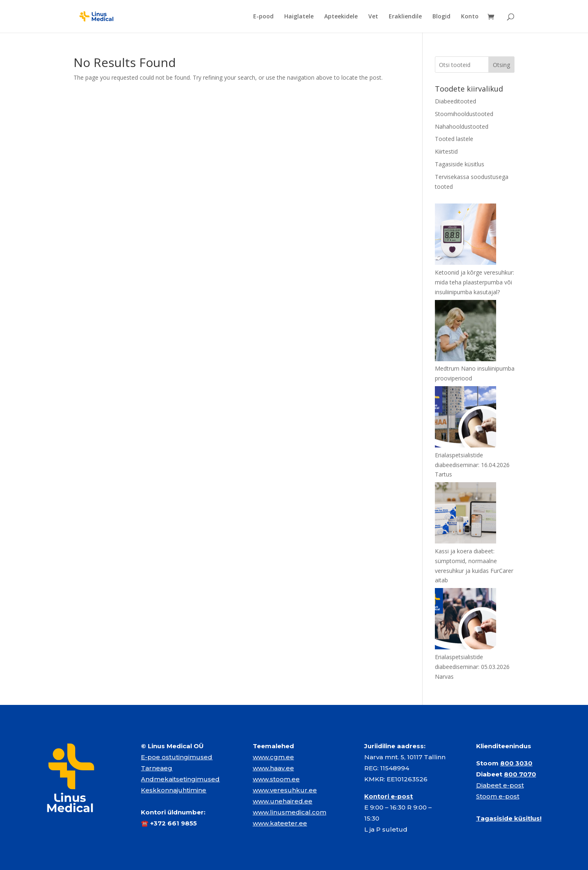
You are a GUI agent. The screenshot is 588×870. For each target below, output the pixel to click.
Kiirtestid (446, 151)
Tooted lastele (454, 139)
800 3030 (516, 763)
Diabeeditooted (455, 101)
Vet (373, 17)
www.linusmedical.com (290, 812)
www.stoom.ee (276, 779)
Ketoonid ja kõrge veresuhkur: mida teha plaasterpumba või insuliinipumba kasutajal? (474, 282)
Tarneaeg (157, 768)
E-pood (263, 17)
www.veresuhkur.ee (285, 790)
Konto (470, 17)
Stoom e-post (498, 796)
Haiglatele (299, 17)
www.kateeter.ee (280, 823)
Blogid (441, 17)
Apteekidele (341, 17)
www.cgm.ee (273, 757)
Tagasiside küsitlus (460, 164)
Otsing (501, 65)
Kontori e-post (389, 796)
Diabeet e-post (500, 785)
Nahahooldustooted (462, 126)
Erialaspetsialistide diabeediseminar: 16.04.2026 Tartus (472, 465)
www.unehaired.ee (283, 801)
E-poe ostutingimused (177, 757)
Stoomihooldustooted (464, 114)
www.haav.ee (273, 768)
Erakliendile (405, 17)
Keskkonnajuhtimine (174, 790)
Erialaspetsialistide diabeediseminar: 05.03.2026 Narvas (472, 667)
